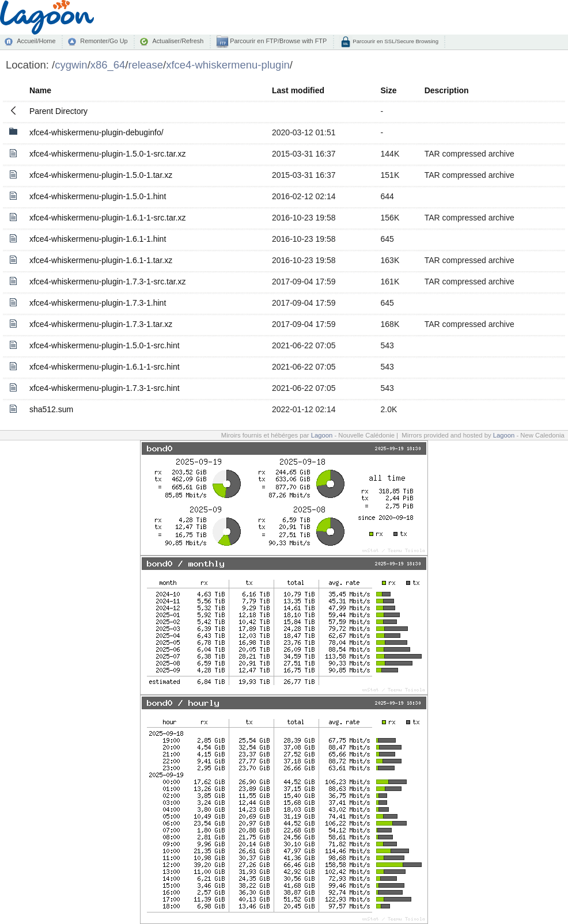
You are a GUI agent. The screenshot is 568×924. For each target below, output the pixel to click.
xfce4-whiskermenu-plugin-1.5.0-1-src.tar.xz (108, 154)
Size (389, 90)
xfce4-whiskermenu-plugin (228, 65)
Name (40, 90)
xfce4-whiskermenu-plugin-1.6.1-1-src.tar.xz (108, 218)
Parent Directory (58, 111)
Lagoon (322, 435)
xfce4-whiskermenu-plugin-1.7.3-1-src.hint (105, 388)
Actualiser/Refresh (178, 41)
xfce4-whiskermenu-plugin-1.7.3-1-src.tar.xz (108, 282)
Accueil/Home (36, 41)
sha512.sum (51, 409)
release (146, 65)
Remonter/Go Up (104, 41)
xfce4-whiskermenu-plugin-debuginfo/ (96, 132)
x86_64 (108, 65)
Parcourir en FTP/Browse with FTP (277, 41)
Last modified (298, 90)
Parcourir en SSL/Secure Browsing (395, 41)
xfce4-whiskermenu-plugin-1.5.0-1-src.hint (105, 345)
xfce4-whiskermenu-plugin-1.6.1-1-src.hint (105, 367)
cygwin (71, 65)
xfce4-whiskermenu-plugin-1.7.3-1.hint (98, 303)
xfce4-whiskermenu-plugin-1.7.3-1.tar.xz (101, 324)
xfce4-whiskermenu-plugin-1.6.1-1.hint (98, 239)
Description (447, 90)
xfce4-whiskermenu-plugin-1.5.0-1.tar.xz (101, 175)
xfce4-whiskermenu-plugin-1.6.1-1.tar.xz (101, 260)
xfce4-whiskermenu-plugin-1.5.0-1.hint (98, 196)
